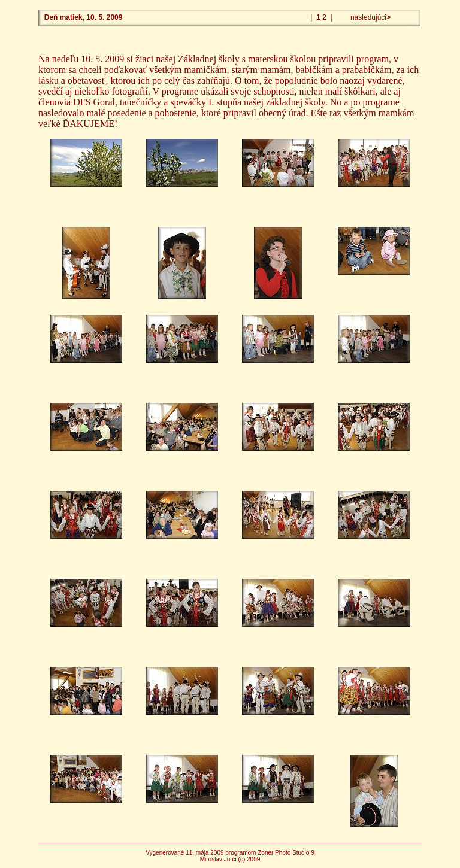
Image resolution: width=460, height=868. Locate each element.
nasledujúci (370, 17)
